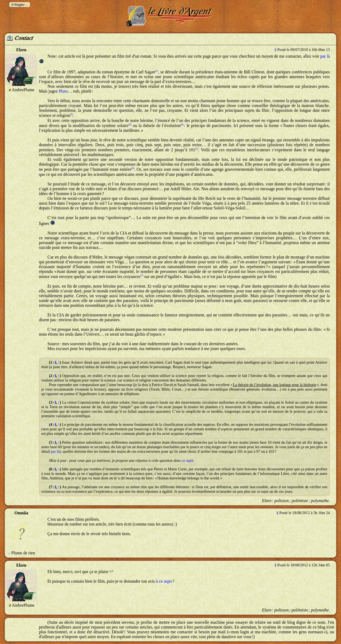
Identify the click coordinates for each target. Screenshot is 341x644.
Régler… (21, 5)
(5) (197, 149)
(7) (142, 275)
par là (325, 56)
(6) (133, 168)
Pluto (63, 91)
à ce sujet (164, 581)
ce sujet (188, 460)
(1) (157, 71)
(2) (71, 114)
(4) (182, 124)
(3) (130, 124)
